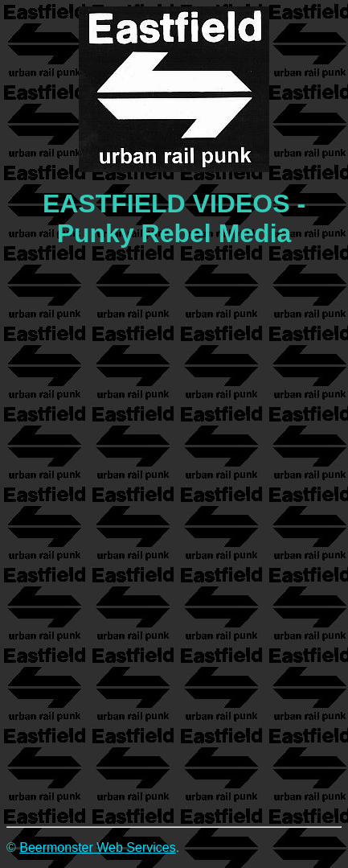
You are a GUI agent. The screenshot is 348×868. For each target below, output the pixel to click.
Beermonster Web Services (97, 847)
